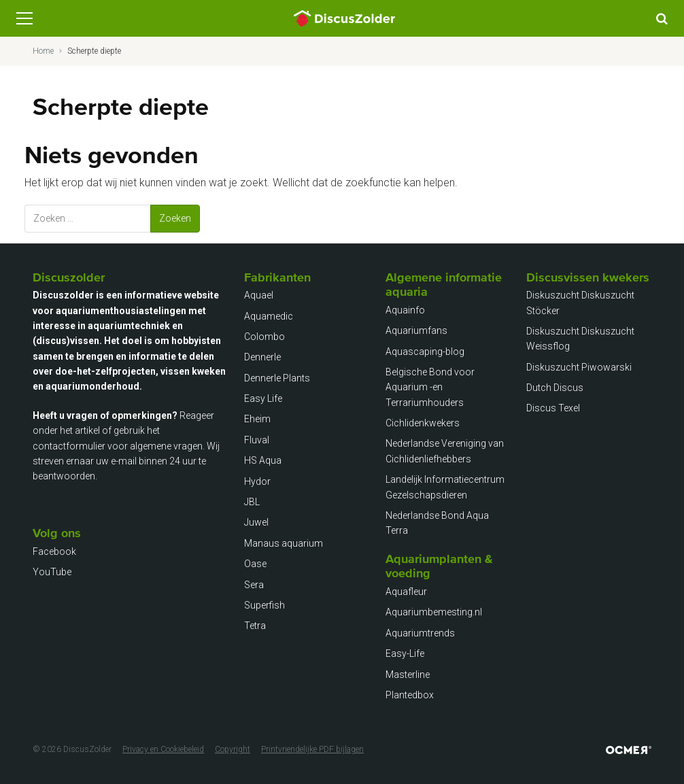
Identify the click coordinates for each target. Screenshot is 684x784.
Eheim (257, 419)
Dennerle (262, 357)
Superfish (264, 605)
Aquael (259, 295)
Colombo (264, 337)
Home (43, 51)
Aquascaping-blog (425, 352)
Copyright (233, 749)
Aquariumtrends (420, 633)
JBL (252, 502)
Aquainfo (405, 310)
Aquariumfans (416, 330)
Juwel (256, 522)
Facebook (54, 551)
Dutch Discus (555, 388)
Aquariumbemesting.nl (434, 612)
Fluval (257, 440)
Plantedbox (410, 695)
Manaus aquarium (284, 543)
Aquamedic (269, 316)
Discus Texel (553, 408)
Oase (255, 564)
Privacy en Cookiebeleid (163, 749)
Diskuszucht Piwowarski (579, 367)
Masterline (408, 675)
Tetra (255, 626)
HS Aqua (263, 460)
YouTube (52, 572)
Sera (254, 585)
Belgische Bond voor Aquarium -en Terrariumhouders (430, 387)
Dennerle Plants (277, 378)
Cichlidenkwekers (423, 423)
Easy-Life (405, 653)
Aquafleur (406, 592)
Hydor (257, 481)
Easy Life (263, 398)
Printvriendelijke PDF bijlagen (312, 749)
